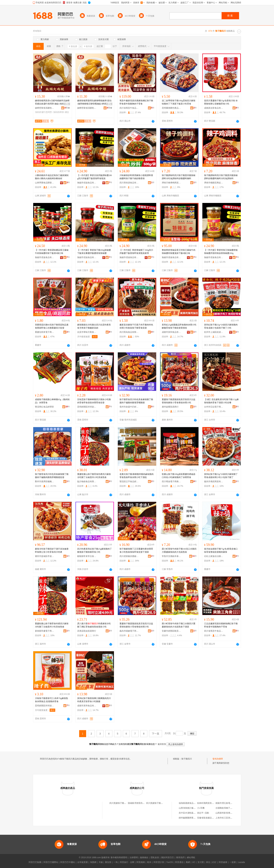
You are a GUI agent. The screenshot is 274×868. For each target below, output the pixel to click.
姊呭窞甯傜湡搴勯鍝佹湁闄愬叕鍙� (45, 108)
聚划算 (108, 862)
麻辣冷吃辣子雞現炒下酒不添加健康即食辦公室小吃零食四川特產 (52, 550)
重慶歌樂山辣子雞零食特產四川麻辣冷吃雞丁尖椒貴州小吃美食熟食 (94, 476)
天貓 (101, 862)
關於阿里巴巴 (168, 858)
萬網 (188, 862)
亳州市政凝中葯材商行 (129, 407)
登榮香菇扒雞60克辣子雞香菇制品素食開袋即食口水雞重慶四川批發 (52, 326)
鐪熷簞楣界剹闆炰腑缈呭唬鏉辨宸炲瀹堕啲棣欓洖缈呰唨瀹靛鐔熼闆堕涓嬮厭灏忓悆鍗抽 (95, 102)
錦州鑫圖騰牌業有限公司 (190, 818)
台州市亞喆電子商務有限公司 (214, 407)
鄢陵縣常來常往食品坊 (87, 556)
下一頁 (156, 734)
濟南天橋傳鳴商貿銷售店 (171, 183)
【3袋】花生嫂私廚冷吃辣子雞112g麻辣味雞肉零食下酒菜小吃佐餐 (221, 401)
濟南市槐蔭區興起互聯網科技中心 (214, 183)
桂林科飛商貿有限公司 (208, 803)
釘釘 (214, 862)
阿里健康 (223, 862)
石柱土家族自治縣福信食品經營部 (214, 556)
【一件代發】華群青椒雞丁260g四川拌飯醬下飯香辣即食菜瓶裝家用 (136, 252)
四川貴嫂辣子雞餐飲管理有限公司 (162, 803)
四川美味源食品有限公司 (129, 183)
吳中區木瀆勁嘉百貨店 (189, 813)
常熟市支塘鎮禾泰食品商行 (171, 556)
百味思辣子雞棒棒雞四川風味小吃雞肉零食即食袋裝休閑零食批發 (94, 401)
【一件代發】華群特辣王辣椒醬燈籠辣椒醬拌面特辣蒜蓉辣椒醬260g (221, 252)
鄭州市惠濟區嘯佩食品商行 (45, 482)
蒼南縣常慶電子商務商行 (45, 631)
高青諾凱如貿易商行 (87, 631)
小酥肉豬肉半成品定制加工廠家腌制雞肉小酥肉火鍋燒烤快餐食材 (52, 177)
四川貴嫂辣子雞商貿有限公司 (123, 803)
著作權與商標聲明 (119, 858)
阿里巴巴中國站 (68, 862)
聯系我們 (180, 858)
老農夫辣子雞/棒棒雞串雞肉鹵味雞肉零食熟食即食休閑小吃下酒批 (137, 476)
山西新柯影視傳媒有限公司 (228, 813)
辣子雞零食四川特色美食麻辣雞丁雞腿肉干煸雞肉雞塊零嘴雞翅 (136, 401)
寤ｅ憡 (67, 104)
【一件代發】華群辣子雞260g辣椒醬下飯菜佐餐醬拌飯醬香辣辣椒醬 (94, 252)
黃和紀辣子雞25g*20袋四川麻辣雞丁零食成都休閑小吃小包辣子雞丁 (221, 476)
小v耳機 (201, 808)
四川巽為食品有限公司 (129, 332)
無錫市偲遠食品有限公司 (87, 183)
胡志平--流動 (203, 813)
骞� (67, 108)
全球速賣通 (82, 862)
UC (194, 862)
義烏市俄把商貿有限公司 (214, 482)
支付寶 (201, 862)
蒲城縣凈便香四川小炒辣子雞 (141, 803)
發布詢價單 (218, 759)
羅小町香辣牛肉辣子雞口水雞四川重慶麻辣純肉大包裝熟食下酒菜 (179, 625)
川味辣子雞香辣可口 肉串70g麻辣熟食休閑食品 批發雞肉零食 (51, 700)
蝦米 (149, 862)
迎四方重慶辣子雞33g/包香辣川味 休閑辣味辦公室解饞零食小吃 (221, 102)
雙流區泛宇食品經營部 (129, 482)
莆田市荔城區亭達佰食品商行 (45, 556)
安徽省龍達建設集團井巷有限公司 (213, 818)
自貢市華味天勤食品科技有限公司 (87, 332)
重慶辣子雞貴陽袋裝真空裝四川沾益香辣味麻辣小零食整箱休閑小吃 (179, 401)
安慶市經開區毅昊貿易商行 (171, 631)
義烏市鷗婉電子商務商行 (129, 631)
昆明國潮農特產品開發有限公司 (171, 108)
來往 (208, 862)
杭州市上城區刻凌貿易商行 (214, 332)
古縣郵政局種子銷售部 (226, 808)
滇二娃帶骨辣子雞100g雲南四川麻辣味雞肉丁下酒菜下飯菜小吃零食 (179, 102)
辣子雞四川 (187, 759)
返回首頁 (162, 744)
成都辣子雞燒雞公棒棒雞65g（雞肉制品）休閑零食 (52, 401)
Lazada (241, 862)
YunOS (170, 862)
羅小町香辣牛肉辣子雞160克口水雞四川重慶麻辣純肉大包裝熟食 (179, 550)
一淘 (116, 862)
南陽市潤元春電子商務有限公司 (230, 803)
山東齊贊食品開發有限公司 (45, 183)
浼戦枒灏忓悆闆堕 (44, 112)
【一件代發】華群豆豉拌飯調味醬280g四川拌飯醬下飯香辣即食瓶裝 (95, 177)
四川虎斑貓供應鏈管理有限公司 (129, 556)
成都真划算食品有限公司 (214, 108)
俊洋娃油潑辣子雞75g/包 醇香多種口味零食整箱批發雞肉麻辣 (221, 550)
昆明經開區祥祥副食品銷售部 (87, 407)
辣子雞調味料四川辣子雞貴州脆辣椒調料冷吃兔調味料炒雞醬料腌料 (179, 177)
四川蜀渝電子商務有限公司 (171, 482)
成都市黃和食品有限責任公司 (171, 332)
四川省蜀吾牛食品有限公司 (129, 108)
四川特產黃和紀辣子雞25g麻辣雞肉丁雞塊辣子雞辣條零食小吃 (95, 550)
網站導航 (191, 858)
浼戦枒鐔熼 (59, 112)
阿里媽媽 (141, 862)
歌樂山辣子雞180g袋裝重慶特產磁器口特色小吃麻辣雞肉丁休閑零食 (179, 476)
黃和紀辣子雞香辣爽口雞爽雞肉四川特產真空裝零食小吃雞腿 (94, 700)
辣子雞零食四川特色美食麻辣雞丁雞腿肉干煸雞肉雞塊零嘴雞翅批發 (52, 476)
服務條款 (144, 858)
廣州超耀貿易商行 (170, 407)
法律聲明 (134, 858)
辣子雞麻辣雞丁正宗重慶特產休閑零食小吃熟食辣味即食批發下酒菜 (136, 550)
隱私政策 (155, 858)
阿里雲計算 (159, 862)
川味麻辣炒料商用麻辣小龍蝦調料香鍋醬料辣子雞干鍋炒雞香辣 (136, 177)
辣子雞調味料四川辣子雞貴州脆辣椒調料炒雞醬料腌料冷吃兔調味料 (221, 177)
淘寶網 (93, 862)
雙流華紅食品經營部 (44, 407)
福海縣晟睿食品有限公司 (190, 803)
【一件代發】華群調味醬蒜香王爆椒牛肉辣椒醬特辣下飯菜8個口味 (52, 252)
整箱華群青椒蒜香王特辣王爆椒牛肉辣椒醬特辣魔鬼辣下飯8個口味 (179, 252)
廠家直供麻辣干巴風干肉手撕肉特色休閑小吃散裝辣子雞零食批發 (136, 326)
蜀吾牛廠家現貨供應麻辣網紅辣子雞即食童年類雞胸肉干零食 (136, 102)
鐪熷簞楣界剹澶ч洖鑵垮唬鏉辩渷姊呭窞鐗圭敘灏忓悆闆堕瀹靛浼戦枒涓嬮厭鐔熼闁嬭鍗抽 (52, 102)
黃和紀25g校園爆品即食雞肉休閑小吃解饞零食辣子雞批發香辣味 (179, 326)
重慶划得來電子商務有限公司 (45, 332)
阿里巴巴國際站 (51, 862)
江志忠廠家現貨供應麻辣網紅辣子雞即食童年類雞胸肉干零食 (221, 625)
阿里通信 (179, 862)
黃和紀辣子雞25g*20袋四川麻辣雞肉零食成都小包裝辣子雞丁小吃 (221, 326)
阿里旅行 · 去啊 (127, 862)
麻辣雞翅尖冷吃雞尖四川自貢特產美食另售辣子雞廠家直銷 (94, 326)
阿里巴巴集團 (35, 862)
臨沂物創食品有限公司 (87, 482)
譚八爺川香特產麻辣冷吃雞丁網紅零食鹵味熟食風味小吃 (94, 625)
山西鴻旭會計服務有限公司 (191, 808)
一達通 (233, 862)
